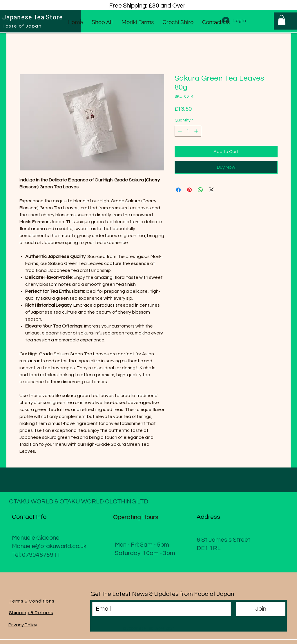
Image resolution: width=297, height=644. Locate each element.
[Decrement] (179, 131)
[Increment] (197, 131)
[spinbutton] (188, 131)
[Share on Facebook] (178, 190)
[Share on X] (211, 190)
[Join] (261, 609)
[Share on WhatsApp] (200, 190)
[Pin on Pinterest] (189, 190)
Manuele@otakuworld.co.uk (49, 546)
